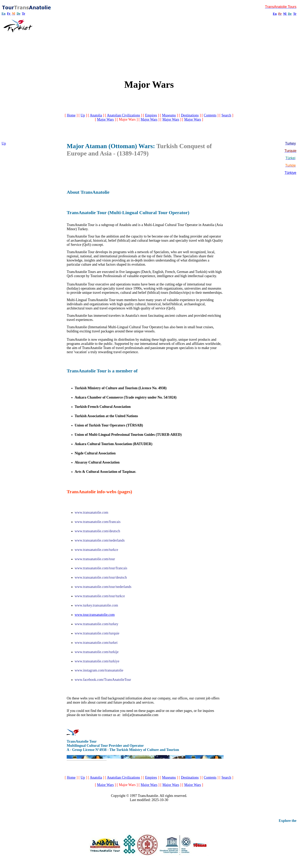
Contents (210, 115)
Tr (24, 14)
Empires (151, 115)
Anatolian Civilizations (123, 115)
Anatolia (96, 115)
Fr (9, 14)
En (275, 14)
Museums (169, 115)
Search (226, 115)
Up (83, 115)
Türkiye (290, 173)
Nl (285, 14)
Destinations (190, 115)
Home (71, 115)
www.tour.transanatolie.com (95, 615)
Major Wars (105, 119)
